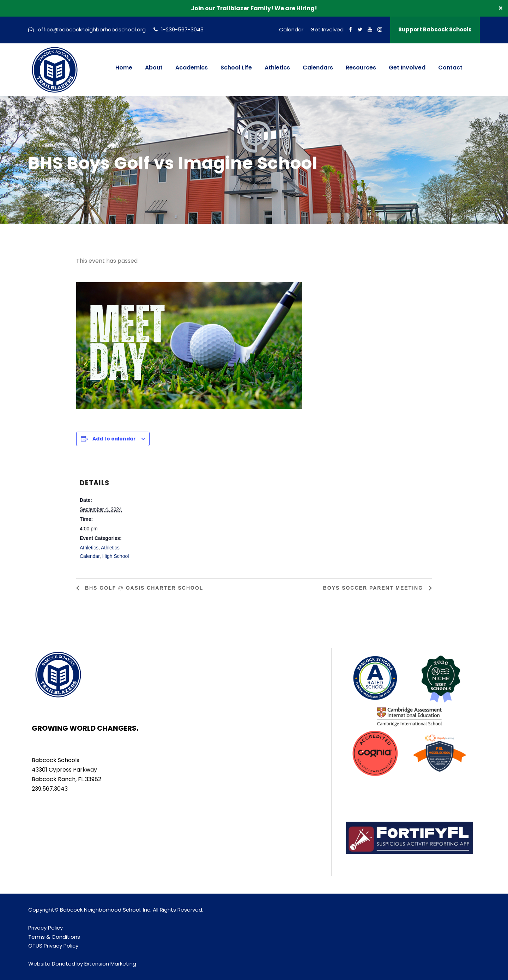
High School (116, 556)
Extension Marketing (110, 964)
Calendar (291, 29)
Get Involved (327, 29)
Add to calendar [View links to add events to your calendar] (114, 439)
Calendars (318, 68)
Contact (450, 68)
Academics (192, 68)
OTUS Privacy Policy (53, 946)
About (154, 68)
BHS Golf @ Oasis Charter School (143, 588)
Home (124, 68)
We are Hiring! (296, 8)
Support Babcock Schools (435, 29)
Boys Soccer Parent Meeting (374, 588)
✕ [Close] (500, 8)
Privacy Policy (46, 928)
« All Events (42, 145)
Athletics (277, 68)
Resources (361, 68)
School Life (236, 68)
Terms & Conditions (54, 937)
